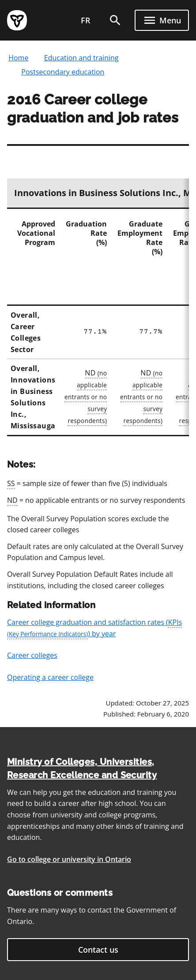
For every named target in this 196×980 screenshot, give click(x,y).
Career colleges (32, 655)
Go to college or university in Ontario (69, 859)
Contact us (98, 950)
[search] (115, 20)
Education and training (81, 58)
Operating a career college (50, 677)
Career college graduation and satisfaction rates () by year (94, 628)
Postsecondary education (63, 72)
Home (18, 58)
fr (86, 20)
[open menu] (162, 20)
